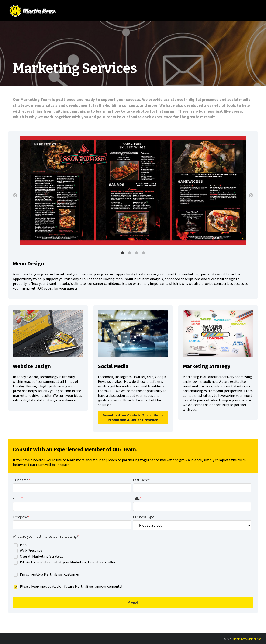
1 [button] (123, 253)
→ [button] (251, 196)
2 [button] (130, 253)
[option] (133, 190)
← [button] (15, 196)
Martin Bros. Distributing (247, 639)
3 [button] (137, 253)
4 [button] (144, 253)
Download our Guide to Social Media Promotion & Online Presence (133, 417)
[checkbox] (132, 553)
